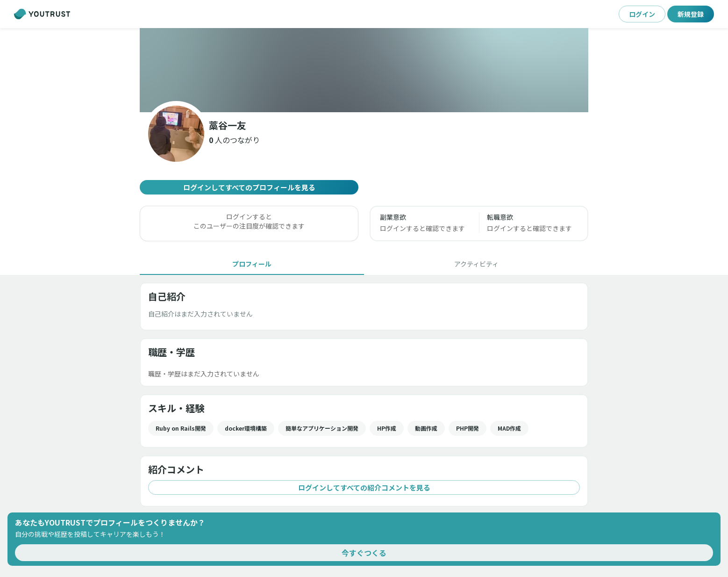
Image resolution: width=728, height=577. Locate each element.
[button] (234, 140)
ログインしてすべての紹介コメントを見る (364, 487)
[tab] (252, 264)
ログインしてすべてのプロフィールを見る (249, 187)
